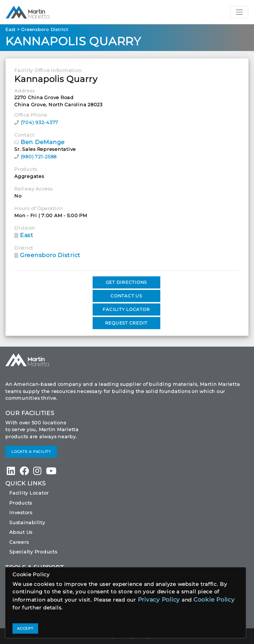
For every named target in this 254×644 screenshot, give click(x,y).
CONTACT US (126, 296)
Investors (21, 512)
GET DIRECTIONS (126, 282)
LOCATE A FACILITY (31, 452)
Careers (19, 542)
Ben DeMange (43, 142)
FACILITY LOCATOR (126, 309)
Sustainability (27, 522)
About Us (21, 532)
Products (21, 503)
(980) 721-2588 (39, 157)
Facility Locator (29, 493)
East (11, 29)
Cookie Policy (214, 600)
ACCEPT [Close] (25, 628)
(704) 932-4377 (40, 122)
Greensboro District (45, 29)
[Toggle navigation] (239, 12)
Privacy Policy (159, 600)
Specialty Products (33, 552)
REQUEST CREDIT (126, 323)
